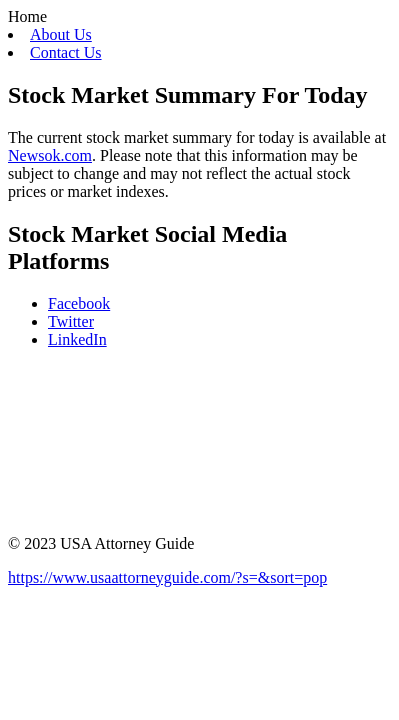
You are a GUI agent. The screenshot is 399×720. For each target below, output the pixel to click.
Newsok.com (50, 155)
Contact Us (66, 52)
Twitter (71, 321)
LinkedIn (77, 339)
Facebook (79, 303)
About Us (61, 34)
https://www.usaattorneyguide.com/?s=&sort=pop (167, 577)
